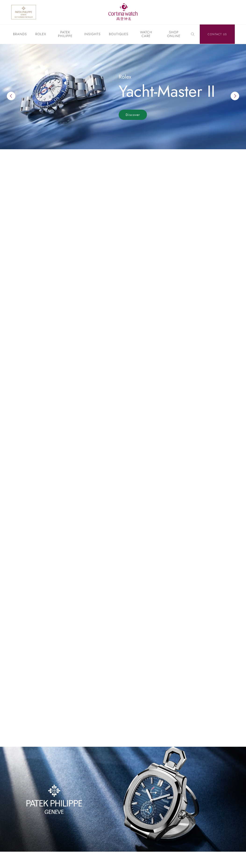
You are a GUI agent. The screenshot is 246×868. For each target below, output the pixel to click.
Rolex (41, 35)
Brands (20, 35)
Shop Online (174, 35)
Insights (92, 35)
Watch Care (146, 35)
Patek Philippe (65, 35)
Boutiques (119, 35)
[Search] (193, 34)
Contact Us (217, 34)
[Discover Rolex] (218, 12)
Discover (133, 115)
